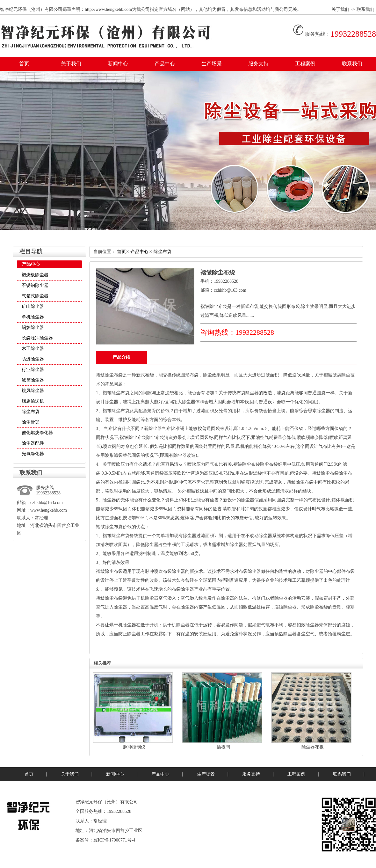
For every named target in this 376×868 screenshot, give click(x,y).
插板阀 (223, 747)
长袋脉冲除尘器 (37, 338)
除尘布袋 (31, 412)
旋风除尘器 (33, 391)
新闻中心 (118, 64)
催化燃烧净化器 (37, 433)
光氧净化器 (33, 454)
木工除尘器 (33, 349)
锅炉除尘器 (33, 328)
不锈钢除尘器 (35, 285)
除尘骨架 (31, 422)
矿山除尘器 (33, 306)
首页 (24, 64)
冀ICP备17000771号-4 (114, 840)
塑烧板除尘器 (35, 275)
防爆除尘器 (33, 359)
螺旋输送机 (33, 401)
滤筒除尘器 (33, 380)
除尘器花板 (313, 747)
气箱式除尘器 (35, 296)
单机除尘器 (33, 317)
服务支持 (258, 64)
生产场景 (212, 64)
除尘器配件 (33, 443)
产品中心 (165, 64)
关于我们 (340, 9)
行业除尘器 (33, 370)
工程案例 (305, 64)
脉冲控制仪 (134, 747)
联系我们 (365, 9)
